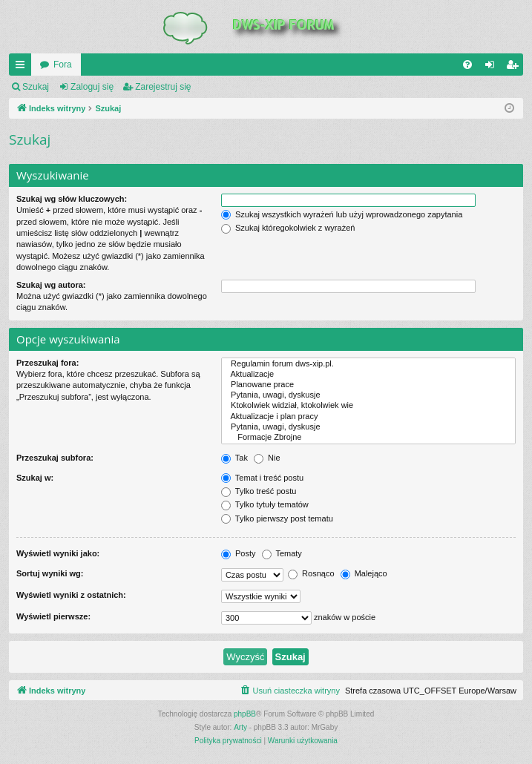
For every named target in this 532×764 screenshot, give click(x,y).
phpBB (245, 714)
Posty (239, 553)
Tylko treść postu (259, 491)
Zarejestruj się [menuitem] (515, 67)
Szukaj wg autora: (51, 285)
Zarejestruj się (163, 87)
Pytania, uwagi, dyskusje (368, 395)
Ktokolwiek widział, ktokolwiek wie (368, 406)
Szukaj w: (35, 478)
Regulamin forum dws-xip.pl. (368, 364)
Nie (267, 458)
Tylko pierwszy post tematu (277, 518)
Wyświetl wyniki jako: (58, 553)
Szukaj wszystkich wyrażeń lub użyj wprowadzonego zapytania (342, 214)
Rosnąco (311, 573)
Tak (234, 458)
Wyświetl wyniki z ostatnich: (71, 595)
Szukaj (36, 87)
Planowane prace (368, 385)
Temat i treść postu (262, 478)
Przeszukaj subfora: (55, 458)
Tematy (282, 553)
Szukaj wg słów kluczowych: (72, 199)
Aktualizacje (368, 375)
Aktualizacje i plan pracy (368, 417)
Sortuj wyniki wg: (50, 573)
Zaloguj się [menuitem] (493, 67)
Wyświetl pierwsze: (53, 616)
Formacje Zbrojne (368, 438)
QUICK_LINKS (23, 67)
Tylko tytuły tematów (265, 504)
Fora (63, 65)
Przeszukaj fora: (47, 363)
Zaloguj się (92, 87)
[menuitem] (467, 65)
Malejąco (364, 573)
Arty (240, 727)
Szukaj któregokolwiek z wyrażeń (288, 228)
